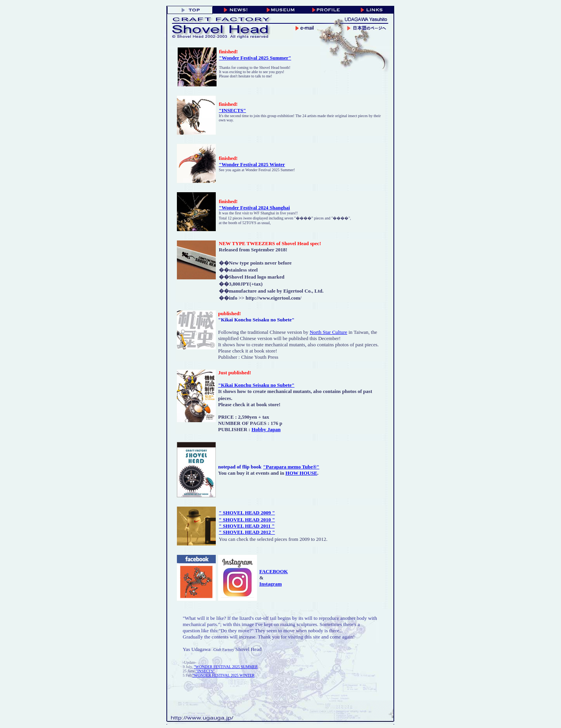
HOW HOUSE (301, 473)
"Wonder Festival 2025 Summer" (255, 58)
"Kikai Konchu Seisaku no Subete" (256, 385)
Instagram (271, 584)
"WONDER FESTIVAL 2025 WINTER (224, 675)
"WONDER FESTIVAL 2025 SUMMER (226, 667)
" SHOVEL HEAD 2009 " (247, 513)
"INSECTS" (232, 110)
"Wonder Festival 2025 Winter (252, 164)
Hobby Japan (266, 429)
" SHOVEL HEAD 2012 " (247, 532)
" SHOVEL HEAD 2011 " (247, 526)
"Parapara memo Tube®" (291, 467)
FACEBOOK (274, 571)
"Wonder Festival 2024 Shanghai (254, 208)
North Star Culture (328, 332)
